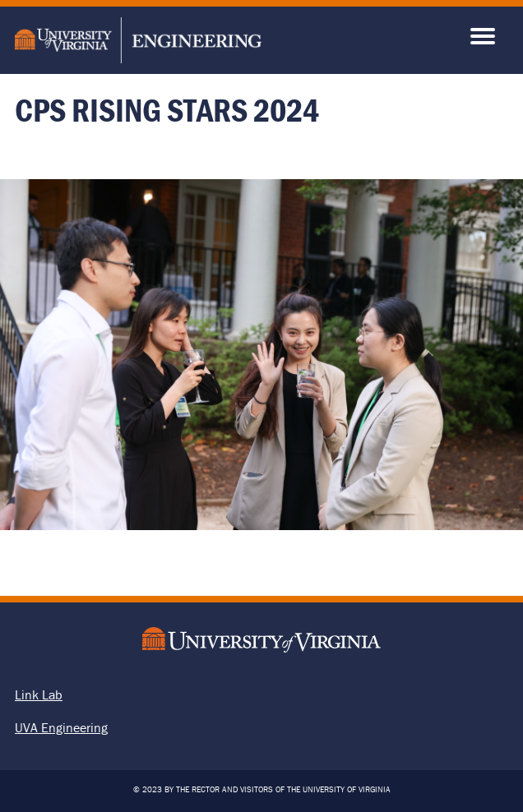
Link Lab (39, 694)
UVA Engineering (61, 727)
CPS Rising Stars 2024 (167, 110)
